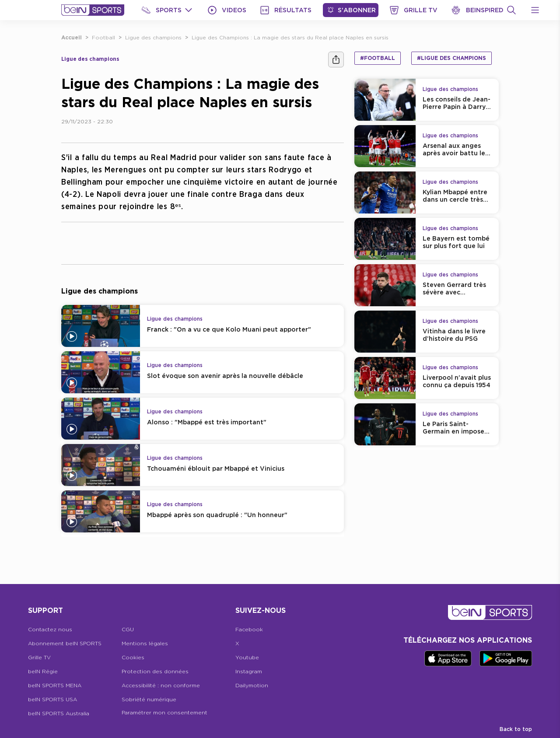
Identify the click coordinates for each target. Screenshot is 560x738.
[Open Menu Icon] (535, 10)
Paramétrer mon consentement (164, 712)
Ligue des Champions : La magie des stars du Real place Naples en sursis (290, 37)
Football (103, 37)
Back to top (516, 729)
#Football (378, 58)
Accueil (72, 37)
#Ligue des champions (451, 58)
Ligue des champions (153, 37)
